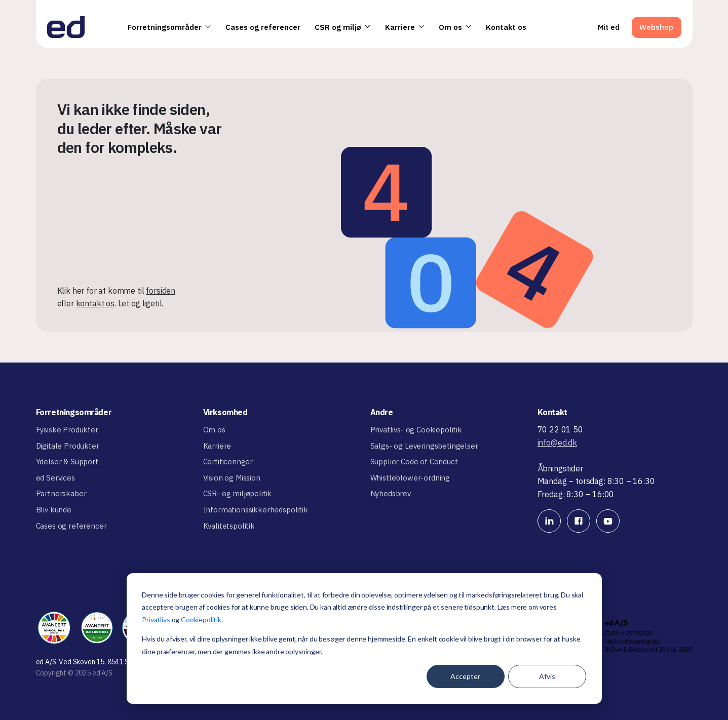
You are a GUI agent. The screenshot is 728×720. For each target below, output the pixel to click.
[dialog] (364, 638)
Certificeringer (228, 462)
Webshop (656, 27)
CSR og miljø (343, 27)
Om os (455, 27)
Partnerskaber (61, 493)
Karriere (405, 27)
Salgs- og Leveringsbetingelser (424, 446)
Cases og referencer (263, 27)
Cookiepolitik (201, 619)
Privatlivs (156, 619)
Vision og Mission (232, 478)
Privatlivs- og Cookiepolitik (416, 430)
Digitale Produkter (68, 446)
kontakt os (95, 303)
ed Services (55, 478)
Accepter (465, 676)
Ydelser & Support (67, 462)
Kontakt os (506, 27)
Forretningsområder (169, 27)
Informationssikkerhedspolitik (256, 510)
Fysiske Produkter (67, 430)
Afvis (547, 676)
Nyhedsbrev (391, 493)
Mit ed (609, 27)
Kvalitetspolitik (229, 526)
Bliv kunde (54, 510)
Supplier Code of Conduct (414, 462)
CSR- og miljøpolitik (238, 493)
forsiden (161, 291)
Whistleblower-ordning (410, 478)
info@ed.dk (557, 443)
